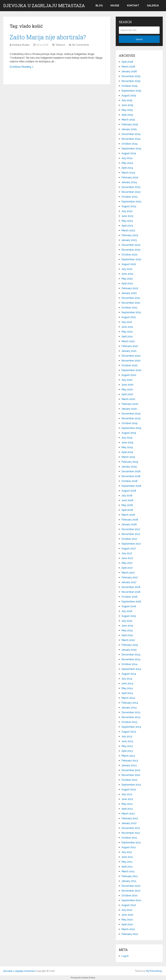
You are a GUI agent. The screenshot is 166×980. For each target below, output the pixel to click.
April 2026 (127, 62)
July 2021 (127, 322)
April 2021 (127, 336)
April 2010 (127, 924)
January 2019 (129, 467)
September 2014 (131, 669)
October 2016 (129, 597)
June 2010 (127, 915)
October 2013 (129, 722)
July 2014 (127, 679)
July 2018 (127, 496)
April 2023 (127, 226)
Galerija (153, 6)
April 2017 (127, 568)
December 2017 (131, 529)
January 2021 (129, 351)
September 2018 (131, 486)
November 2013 (131, 717)
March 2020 (128, 399)
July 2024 (127, 158)
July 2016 (127, 611)
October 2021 (129, 308)
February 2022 (130, 288)
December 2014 (131, 655)
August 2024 (129, 153)
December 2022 (131, 245)
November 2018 (131, 476)
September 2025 (131, 91)
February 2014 (130, 703)
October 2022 (129, 255)
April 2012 (127, 809)
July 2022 (127, 269)
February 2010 (130, 934)
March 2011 (128, 871)
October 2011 (129, 838)
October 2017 (129, 539)
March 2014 (128, 698)
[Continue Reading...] (21, 67)
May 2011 (127, 862)
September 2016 (131, 602)
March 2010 (128, 929)
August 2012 (129, 789)
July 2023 (127, 211)
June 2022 (127, 274)
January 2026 (129, 71)
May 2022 (127, 279)
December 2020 (131, 356)
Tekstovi (60, 45)
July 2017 (127, 553)
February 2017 (130, 577)
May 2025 (127, 110)
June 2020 (127, 385)
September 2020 (131, 370)
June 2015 (127, 626)
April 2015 (127, 635)
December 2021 (131, 298)
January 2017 (129, 582)
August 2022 (129, 264)
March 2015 (128, 640)
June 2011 (127, 857)
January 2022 (129, 293)
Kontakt (133, 6)
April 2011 (127, 867)
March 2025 (128, 120)
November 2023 (131, 192)
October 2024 (130, 144)
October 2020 (130, 365)
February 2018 (130, 520)
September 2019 (131, 428)
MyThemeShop (154, 971)
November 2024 (131, 139)
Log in (125, 956)
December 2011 (131, 828)
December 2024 (131, 134)
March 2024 (128, 173)
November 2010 (131, 891)
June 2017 (127, 558)
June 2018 (127, 500)
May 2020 (127, 389)
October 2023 (129, 197)
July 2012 (127, 794)
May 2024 (127, 163)
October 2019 (129, 423)
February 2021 (130, 346)
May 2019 (127, 447)
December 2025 (131, 76)
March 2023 (128, 230)
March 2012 (128, 814)
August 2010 (129, 905)
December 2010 (131, 886)
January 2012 (129, 823)
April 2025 (127, 115)
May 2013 (127, 746)
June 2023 (127, 216)
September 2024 (131, 149)
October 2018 (129, 481)
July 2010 (127, 910)
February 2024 (130, 177)
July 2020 (127, 380)
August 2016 (129, 606)
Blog (99, 6)
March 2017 (128, 573)
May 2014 (127, 688)
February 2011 (130, 876)
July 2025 (127, 100)
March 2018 (128, 515)
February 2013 (130, 761)
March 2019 (128, 457)
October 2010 (129, 896)
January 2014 (129, 708)
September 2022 (131, 259)
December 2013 (131, 712)
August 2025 (129, 96)
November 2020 (131, 361)
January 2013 (129, 765)
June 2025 (127, 105)
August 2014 (129, 674)
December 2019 (131, 414)
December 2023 (131, 187)
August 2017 (129, 549)
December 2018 (131, 471)
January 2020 (129, 409)
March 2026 (128, 67)
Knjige (115, 6)
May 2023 (127, 221)
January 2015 (129, 650)
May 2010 (127, 920)
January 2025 (129, 129)
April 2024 (127, 168)
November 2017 (131, 534)
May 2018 (127, 505)
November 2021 (131, 303)
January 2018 (129, 524)
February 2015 (130, 645)
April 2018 (127, 510)
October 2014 (129, 664)
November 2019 (131, 418)
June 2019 (127, 443)
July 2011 (127, 852)
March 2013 (128, 756)
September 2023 (131, 202)
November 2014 (131, 659)
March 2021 (128, 341)
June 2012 (127, 799)
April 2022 (127, 283)
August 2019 (129, 433)
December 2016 (131, 587)
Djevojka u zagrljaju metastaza (44, 6)
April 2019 (127, 452)
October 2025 (129, 86)
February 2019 (130, 462)
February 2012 (130, 818)
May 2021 (127, 332)
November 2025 (131, 81)
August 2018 (129, 491)
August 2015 (129, 616)
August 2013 (129, 732)
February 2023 (130, 235)
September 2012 (131, 785)
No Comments (81, 45)
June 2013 (127, 741)
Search (139, 39)
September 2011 (131, 842)
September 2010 (131, 900)
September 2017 (131, 544)
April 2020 (127, 394)
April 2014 (127, 693)
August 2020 (129, 375)
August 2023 (129, 206)
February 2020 (130, 404)
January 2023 (129, 240)
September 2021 (131, 312)
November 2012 (131, 775)
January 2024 (129, 182)
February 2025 (130, 124)
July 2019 (127, 438)
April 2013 (127, 751)
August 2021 (129, 317)
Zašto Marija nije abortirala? (48, 37)
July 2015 (127, 621)
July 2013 (127, 736)
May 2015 (127, 630)
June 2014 (127, 683)
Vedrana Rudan (21, 45)
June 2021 (127, 327)
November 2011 (131, 833)
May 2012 (127, 804)
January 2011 (129, 881)
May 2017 (127, 563)
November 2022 (131, 250)
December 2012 (131, 770)
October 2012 (129, 780)
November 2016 (131, 592)
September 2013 (131, 727)
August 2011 (129, 847)
